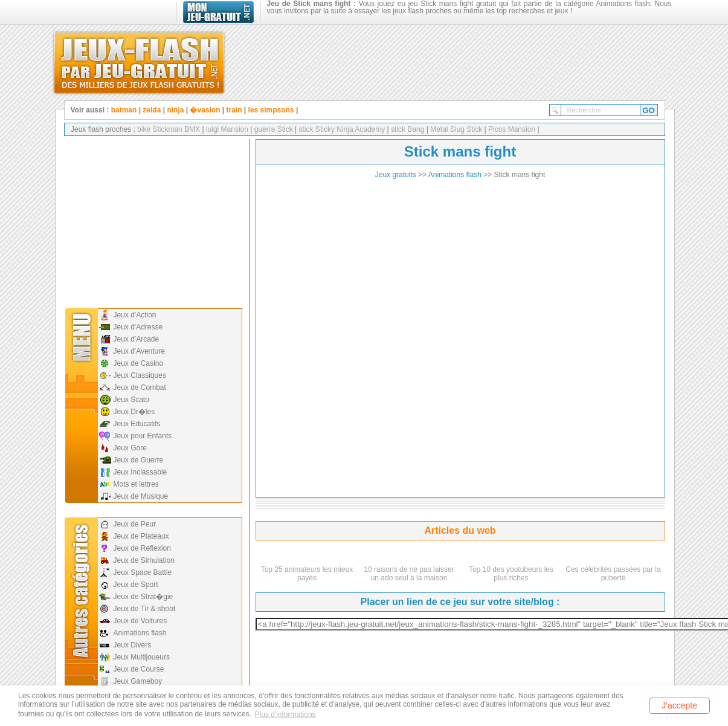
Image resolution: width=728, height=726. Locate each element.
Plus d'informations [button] (285, 715)
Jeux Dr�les (134, 412)
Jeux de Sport (136, 585)
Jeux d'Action (135, 315)
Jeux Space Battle (143, 572)
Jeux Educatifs (137, 424)
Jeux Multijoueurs (142, 657)
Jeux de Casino (139, 363)
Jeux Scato (131, 400)
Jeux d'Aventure (139, 351)
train (234, 110)
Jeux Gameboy (138, 681)
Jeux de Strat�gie (143, 597)
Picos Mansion (512, 129)
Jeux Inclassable (140, 472)
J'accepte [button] (679, 705)
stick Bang (407, 129)
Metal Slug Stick (456, 129)
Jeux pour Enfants (143, 436)
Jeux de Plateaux (141, 536)
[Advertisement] (152, 221)
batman (124, 110)
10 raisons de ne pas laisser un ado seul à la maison (409, 574)
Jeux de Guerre (139, 460)
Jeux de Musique (141, 496)
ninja (175, 110)
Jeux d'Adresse (138, 327)
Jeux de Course (139, 669)
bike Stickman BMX (169, 129)
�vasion (205, 110)
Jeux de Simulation (144, 560)
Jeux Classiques (140, 375)
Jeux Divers (133, 645)
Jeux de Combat (140, 387)
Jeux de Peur (135, 524)
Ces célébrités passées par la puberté (613, 574)
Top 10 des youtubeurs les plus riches (511, 574)
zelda (152, 110)
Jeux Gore (130, 448)
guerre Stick (272, 129)
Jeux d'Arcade (137, 339)
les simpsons (271, 110)
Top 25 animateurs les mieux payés (307, 574)
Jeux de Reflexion (142, 548)
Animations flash (140, 633)
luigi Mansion (226, 129)
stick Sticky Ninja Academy (341, 129)
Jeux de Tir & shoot (145, 609)
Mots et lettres (136, 484)
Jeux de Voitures (140, 621)
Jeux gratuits (396, 175)
